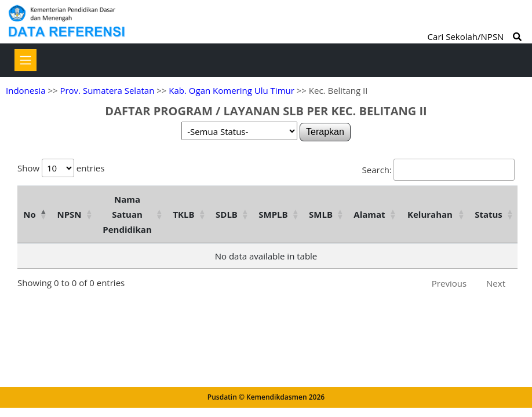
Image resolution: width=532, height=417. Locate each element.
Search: (438, 170)
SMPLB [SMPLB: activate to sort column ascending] (273, 214)
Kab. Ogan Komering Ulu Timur (232, 90)
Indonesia (25, 90)
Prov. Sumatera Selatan (107, 90)
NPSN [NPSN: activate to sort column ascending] (69, 214)
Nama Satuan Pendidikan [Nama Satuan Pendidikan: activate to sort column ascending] (127, 214)
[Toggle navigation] (25, 60)
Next (496, 283)
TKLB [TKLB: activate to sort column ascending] (183, 214)
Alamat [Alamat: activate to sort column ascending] (369, 214)
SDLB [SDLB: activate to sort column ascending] (227, 214)
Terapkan (325, 132)
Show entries (61, 168)
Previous (449, 283)
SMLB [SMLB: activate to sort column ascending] (321, 214)
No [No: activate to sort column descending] (29, 214)
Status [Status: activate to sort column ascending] (489, 214)
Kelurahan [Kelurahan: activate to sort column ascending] (430, 214)
